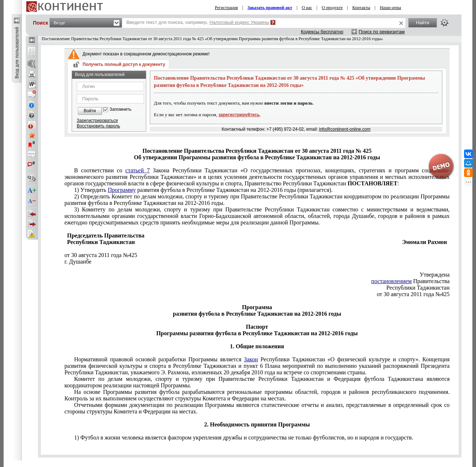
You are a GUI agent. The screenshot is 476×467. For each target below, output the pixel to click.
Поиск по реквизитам (382, 32)
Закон (251, 359)
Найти (423, 23)
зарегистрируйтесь (239, 115)
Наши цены (390, 8)
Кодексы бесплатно (322, 32)
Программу (122, 190)
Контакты (361, 8)
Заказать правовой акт (270, 8)
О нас (307, 8)
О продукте (332, 8)
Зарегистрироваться (97, 121)
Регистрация (227, 8)
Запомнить (121, 110)
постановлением (392, 281)
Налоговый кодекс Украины (240, 22)
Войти (90, 111)
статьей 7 (137, 170)
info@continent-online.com (345, 129)
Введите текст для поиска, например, (198, 22)
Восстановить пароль (98, 126)
